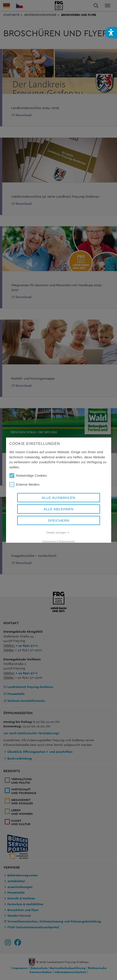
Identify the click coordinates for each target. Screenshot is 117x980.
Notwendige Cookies (28, 476)
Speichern (58, 520)
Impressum (49, 541)
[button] (111, 33)
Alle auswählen (58, 498)
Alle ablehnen (59, 509)
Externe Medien (24, 485)
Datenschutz (67, 541)
